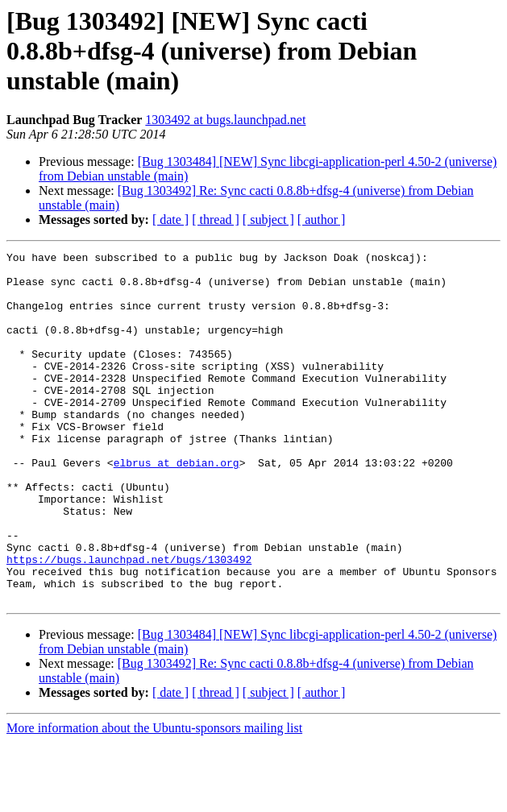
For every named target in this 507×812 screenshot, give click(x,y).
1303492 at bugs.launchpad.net (225, 120)
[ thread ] (216, 220)
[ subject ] (268, 220)
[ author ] (322, 220)
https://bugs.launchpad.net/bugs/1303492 (129, 622)
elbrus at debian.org (177, 506)
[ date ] (170, 220)
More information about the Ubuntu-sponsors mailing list (154, 798)
